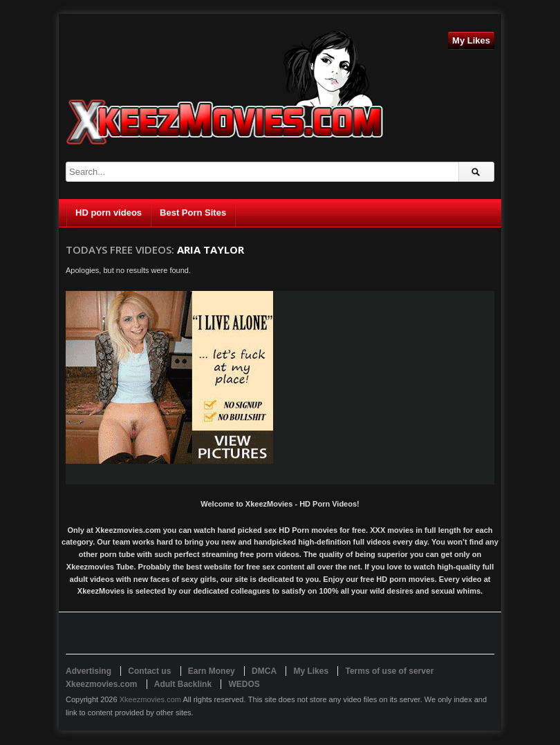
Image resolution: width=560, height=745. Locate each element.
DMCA (264, 671)
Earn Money (212, 671)
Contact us (149, 671)
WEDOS (244, 684)
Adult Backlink (183, 684)
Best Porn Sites (193, 213)
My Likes (471, 40)
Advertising (88, 671)
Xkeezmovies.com (150, 699)
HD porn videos (109, 213)
